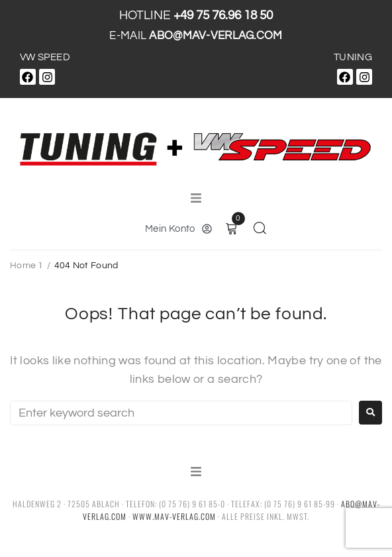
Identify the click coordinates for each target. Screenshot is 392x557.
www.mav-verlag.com (174, 516)
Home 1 (27, 266)
